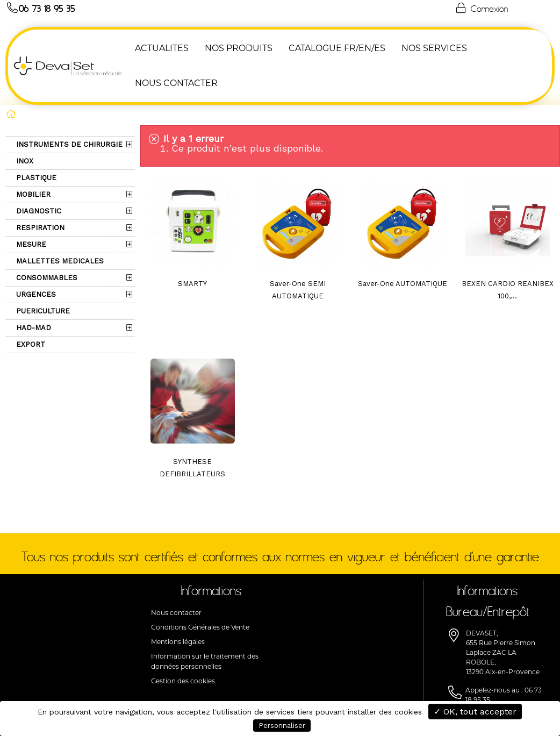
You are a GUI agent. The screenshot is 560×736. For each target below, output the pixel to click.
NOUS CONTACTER (176, 83)
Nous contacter (176, 613)
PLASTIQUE (35, 178)
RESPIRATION (39, 228)
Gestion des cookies (183, 681)
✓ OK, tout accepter (475, 712)
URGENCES (35, 294)
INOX (24, 161)
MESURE (30, 244)
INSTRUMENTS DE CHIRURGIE (68, 144)
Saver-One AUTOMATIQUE (403, 284)
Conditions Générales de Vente (200, 627)
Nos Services (434, 48)
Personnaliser (282, 726)
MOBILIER (32, 194)
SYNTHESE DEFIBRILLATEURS (192, 468)
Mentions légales (178, 642)
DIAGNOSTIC (38, 211)
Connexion (481, 8)
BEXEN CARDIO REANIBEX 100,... (508, 290)
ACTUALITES (161, 48)
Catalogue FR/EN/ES (336, 48)
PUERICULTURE (42, 311)
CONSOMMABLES (46, 278)
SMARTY (192, 284)
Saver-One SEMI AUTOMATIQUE (298, 290)
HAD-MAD (33, 328)
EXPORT (30, 344)
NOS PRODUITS (238, 48)
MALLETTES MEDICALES (59, 261)
